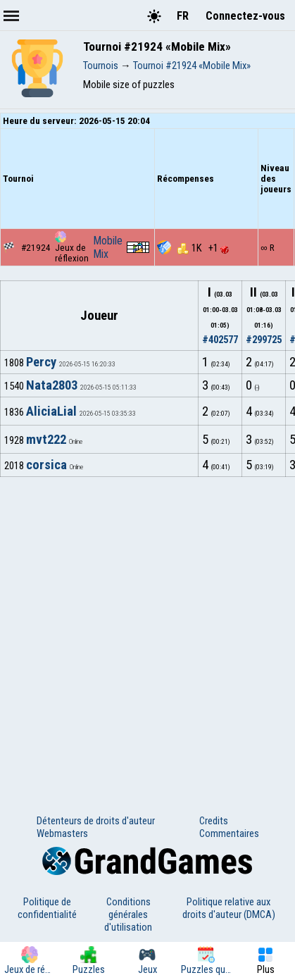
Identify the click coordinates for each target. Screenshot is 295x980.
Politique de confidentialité (47, 908)
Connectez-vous (245, 16)
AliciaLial (51, 411)
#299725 (264, 340)
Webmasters (62, 833)
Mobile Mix (108, 247)
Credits (214, 821)
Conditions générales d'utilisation (128, 914)
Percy (41, 362)
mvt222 (46, 440)
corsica (46, 465)
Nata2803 (52, 385)
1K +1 (203, 248)
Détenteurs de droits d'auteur (96, 821)
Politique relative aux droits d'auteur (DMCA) (229, 908)
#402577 (220, 340)
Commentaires (229, 833)
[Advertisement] (147, 632)
